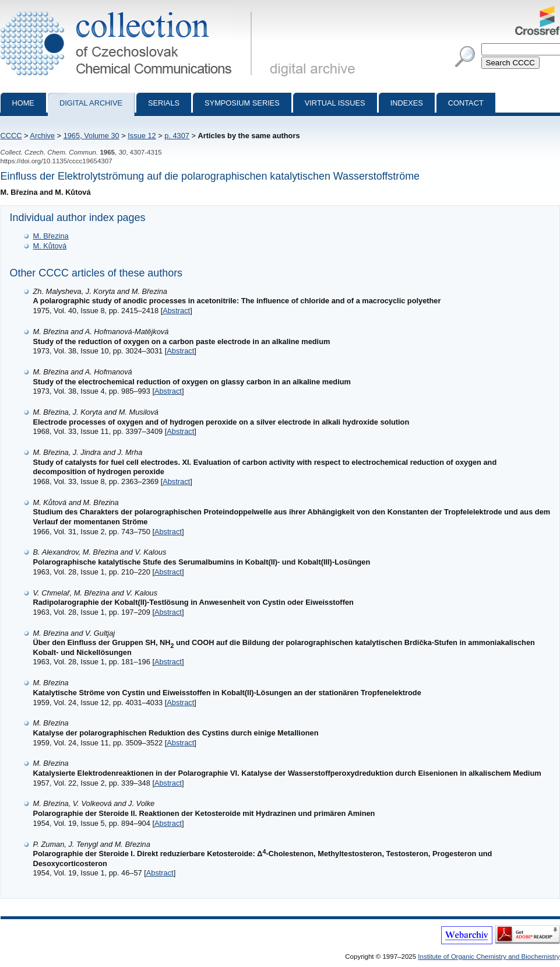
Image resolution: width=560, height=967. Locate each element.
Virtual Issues (335, 103)
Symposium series (242, 103)
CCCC (11, 136)
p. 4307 (177, 136)
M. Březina (51, 236)
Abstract (176, 311)
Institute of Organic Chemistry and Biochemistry (489, 957)
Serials (164, 103)
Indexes (407, 103)
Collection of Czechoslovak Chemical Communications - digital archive (128, 10)
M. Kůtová (50, 246)
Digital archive (91, 103)
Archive (42, 136)
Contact (466, 103)
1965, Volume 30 (91, 136)
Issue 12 (142, 136)
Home (23, 103)
